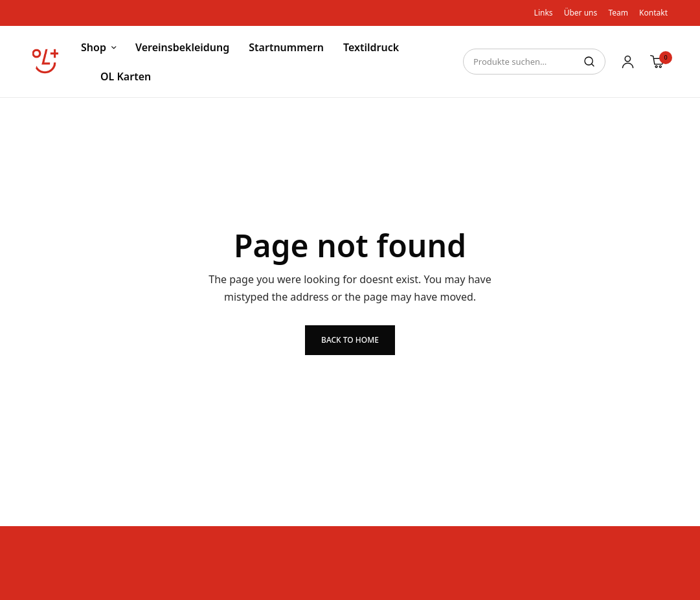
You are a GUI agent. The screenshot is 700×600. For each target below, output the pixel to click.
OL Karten (126, 76)
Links (544, 13)
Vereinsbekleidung (182, 47)
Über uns (581, 13)
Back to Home (350, 340)
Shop (94, 47)
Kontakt (653, 13)
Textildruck (371, 47)
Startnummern (286, 47)
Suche (589, 62)
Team (618, 13)
